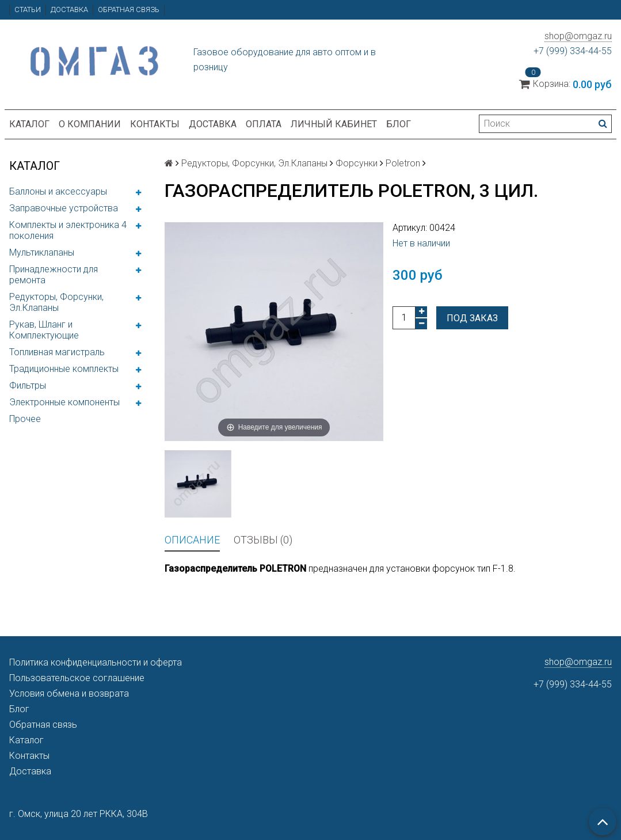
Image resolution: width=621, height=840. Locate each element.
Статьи (28, 9)
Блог (399, 124)
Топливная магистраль (57, 352)
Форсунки (357, 163)
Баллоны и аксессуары (58, 191)
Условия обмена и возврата (69, 693)
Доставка (69, 9)
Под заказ (472, 318)
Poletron (403, 163)
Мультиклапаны (42, 252)
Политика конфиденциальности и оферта (96, 662)
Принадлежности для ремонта (54, 275)
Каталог (29, 124)
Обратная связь (129, 9)
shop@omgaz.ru (578, 36)
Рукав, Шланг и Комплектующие (44, 330)
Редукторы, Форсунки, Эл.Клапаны (56, 302)
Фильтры (28, 385)
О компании (90, 124)
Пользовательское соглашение (77, 678)
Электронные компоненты (64, 402)
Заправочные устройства (64, 208)
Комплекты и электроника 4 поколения (68, 230)
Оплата (264, 124)
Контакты (155, 124)
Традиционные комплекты (64, 369)
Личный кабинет (334, 124)
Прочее (25, 419)
